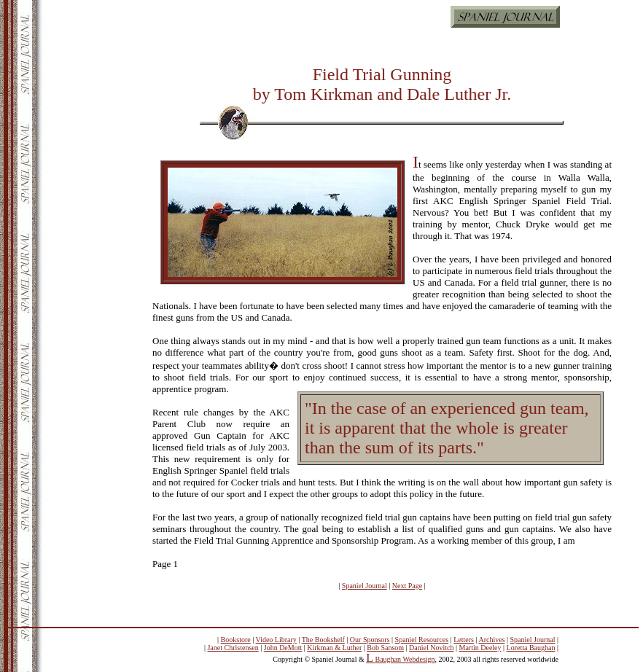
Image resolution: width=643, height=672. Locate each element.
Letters (464, 640)
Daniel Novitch (431, 648)
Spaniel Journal (365, 586)
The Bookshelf (323, 640)
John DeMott (283, 648)
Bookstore (236, 640)
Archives (491, 640)
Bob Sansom (385, 648)
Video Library (276, 640)
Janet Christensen (233, 648)
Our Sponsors (370, 640)
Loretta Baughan (531, 648)
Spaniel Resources (422, 640)
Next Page (407, 586)
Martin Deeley (480, 648)
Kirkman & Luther (334, 648)
